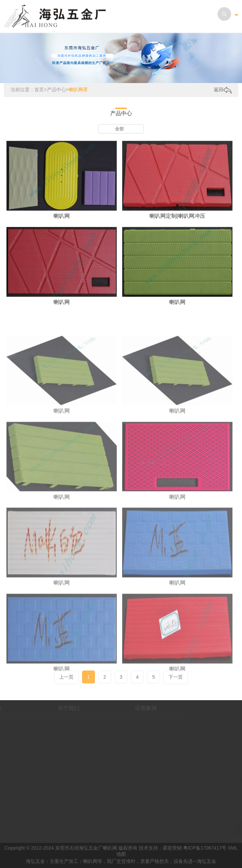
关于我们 (49, 708)
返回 (223, 90)
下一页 (176, 681)
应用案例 (126, 708)
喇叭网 (62, 219)
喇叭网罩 (78, 90)
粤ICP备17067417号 (205, 848)
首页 (39, 90)
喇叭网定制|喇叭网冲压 (177, 219)
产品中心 (57, 90)
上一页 (66, 681)
